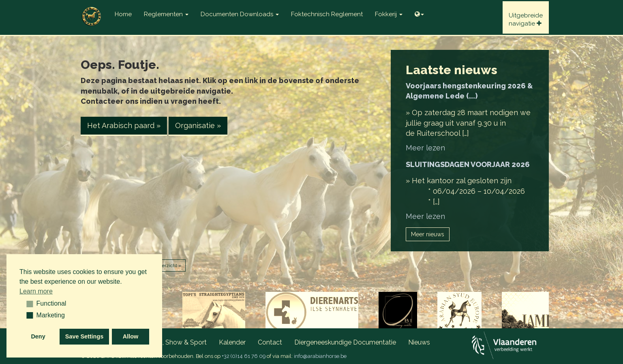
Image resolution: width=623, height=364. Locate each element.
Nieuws (419, 342)
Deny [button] (38, 336)
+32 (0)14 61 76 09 (244, 356)
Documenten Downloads (240, 14)
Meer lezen (425, 148)
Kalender (232, 342)
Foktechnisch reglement (327, 14)
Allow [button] (131, 336)
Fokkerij (389, 14)
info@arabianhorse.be (320, 356)
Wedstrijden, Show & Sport (167, 342)
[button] (27, 304)
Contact (270, 342)
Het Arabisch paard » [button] (124, 125)
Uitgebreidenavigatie (526, 19)
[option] (214, 312)
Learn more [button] (36, 291)
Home (123, 14)
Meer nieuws (428, 234)
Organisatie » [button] (198, 125)
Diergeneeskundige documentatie (345, 342)
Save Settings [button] (84, 336)
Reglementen (166, 14)
